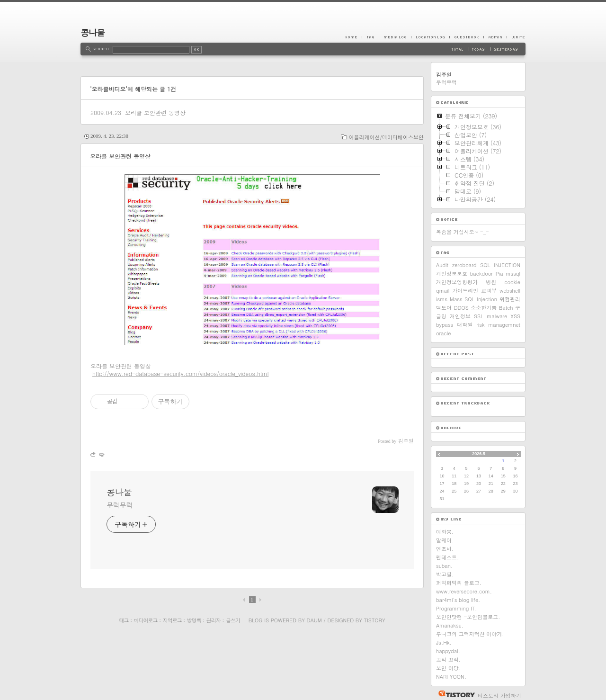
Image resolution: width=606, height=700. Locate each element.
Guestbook (466, 37)
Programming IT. (456, 608)
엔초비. (445, 549)
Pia (499, 274)
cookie (512, 282)
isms (442, 299)
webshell (510, 291)
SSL (479, 316)
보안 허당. (448, 668)
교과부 (489, 291)
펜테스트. (447, 557)
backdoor (481, 274)
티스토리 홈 (454, 694)
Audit (442, 265)
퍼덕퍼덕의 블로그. (459, 583)
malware (497, 316)
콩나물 (93, 32)
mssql (513, 274)
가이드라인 (465, 291)
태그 (124, 620)
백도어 (444, 308)
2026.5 (479, 454)
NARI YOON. (451, 677)
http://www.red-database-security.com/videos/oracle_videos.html (180, 373)
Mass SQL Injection (473, 299)
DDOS (461, 308)
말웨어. (445, 540)
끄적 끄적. (448, 660)
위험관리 (510, 299)
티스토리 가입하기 (499, 696)
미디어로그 (146, 620)
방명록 (194, 620)
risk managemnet (498, 325)
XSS (515, 316)
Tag (370, 37)
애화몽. (445, 532)
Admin (495, 37)
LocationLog (430, 37)
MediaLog (395, 37)
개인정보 (460, 316)
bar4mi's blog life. (458, 600)
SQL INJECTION (500, 265)
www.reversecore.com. (464, 591)
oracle (443, 333)
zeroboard (464, 265)
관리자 (214, 620)
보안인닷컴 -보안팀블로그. (468, 617)
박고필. (445, 574)
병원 (491, 282)
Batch (506, 308)
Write (516, 37)
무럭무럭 (120, 505)
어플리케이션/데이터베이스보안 (386, 137)
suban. (444, 566)
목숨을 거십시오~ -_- (463, 232)
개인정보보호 (452, 274)
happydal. (448, 651)
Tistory (375, 620)
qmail (443, 291)
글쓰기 (233, 620)
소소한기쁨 (484, 308)
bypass (445, 325)
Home (354, 37)
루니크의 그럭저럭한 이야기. (470, 634)
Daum (314, 620)
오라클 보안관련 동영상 (155, 112)
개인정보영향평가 (457, 282)
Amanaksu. (450, 625)
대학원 (465, 325)
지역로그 (172, 620)
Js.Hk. (444, 642)
